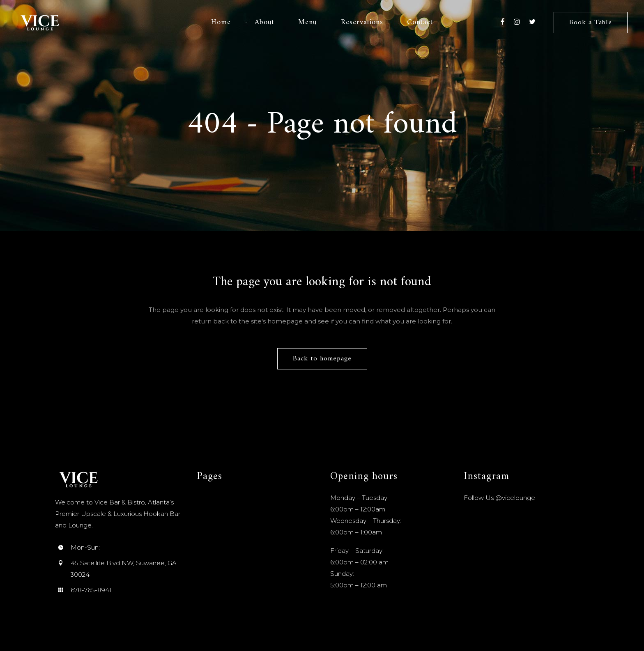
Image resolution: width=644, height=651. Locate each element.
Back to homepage (322, 359)
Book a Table (591, 23)
